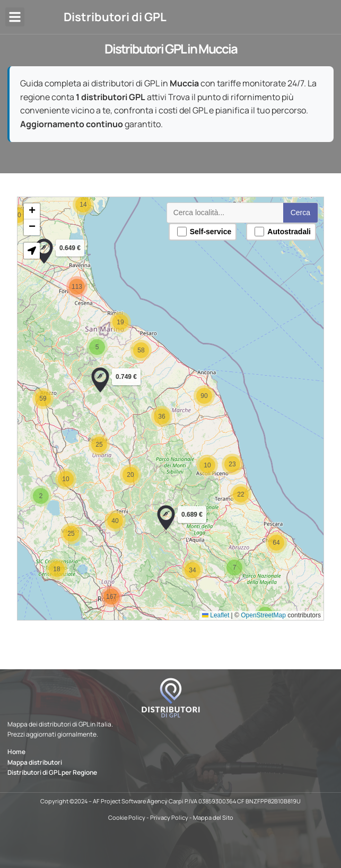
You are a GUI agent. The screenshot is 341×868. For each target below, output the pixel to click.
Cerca (300, 212)
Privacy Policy (169, 817)
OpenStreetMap (263, 615)
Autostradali (283, 232)
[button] (15, 17)
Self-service (204, 232)
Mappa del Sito (213, 817)
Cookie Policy (127, 817)
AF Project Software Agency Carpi (138, 801)
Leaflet (216, 615)
